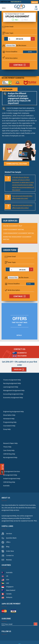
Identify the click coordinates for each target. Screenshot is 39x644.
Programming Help (10, 422)
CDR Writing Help (9, 454)
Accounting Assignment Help (13, 394)
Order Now (19, 370)
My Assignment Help (10, 457)
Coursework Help (9, 426)
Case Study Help (9, 450)
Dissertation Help (9, 415)
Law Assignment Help (11, 387)
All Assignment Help (10, 475)
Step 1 (15, 20)
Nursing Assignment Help (12, 383)
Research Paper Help (10, 443)
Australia (6, 486)
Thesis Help (7, 447)
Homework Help (9, 419)
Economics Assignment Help (13, 397)
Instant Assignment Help (12, 478)
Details (19, 335)
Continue (19, 65)
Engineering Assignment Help (13, 411)
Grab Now (35, 2)
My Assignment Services (12, 471)
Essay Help (7, 429)
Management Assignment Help (14, 390)
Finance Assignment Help (12, 380)
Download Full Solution (17, 164)
